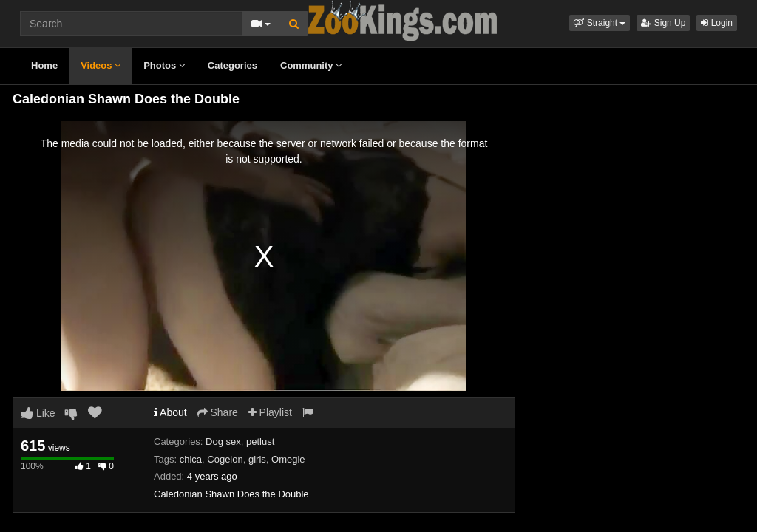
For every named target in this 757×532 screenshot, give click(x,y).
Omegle (288, 459)
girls (257, 459)
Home (44, 65)
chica (191, 459)
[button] (600, 23)
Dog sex (223, 441)
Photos (164, 65)
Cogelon (225, 459)
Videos (101, 65)
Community (311, 65)
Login (717, 23)
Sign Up (663, 23)
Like (38, 413)
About (170, 412)
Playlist (270, 412)
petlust (260, 441)
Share (218, 412)
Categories (232, 65)
